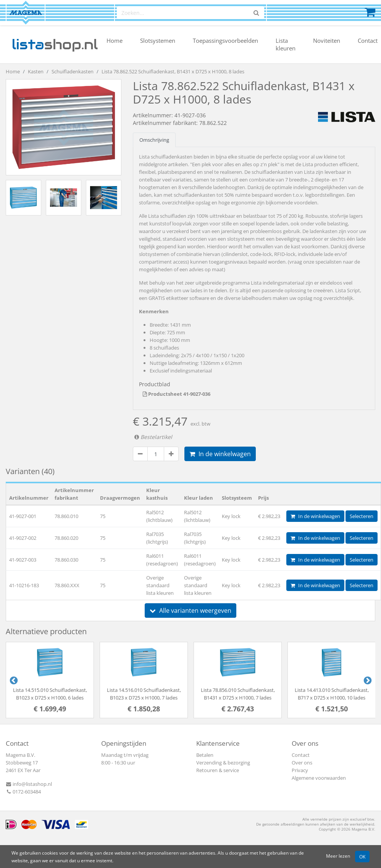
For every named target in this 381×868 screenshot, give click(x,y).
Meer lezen (338, 856)
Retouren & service (218, 770)
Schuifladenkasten (73, 71)
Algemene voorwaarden (319, 778)
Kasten (36, 71)
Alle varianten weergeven (190, 611)
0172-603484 (23, 792)
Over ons (302, 763)
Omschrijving (154, 140)
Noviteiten (327, 40)
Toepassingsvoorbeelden (225, 40)
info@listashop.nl (29, 784)
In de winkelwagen (220, 454)
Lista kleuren (286, 44)
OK (362, 857)
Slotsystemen (158, 40)
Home (115, 40)
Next (367, 680)
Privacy (300, 770)
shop (55, 44)
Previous (13, 680)
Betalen (205, 755)
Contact (368, 40)
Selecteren (362, 516)
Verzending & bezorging (223, 763)
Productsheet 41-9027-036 (177, 394)
